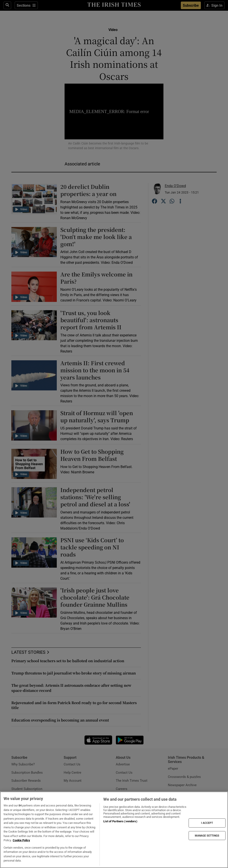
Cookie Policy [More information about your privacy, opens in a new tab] (21, 840)
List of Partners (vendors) (120, 821)
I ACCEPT (207, 823)
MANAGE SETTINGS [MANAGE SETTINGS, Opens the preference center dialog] (207, 835)
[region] (114, 830)
